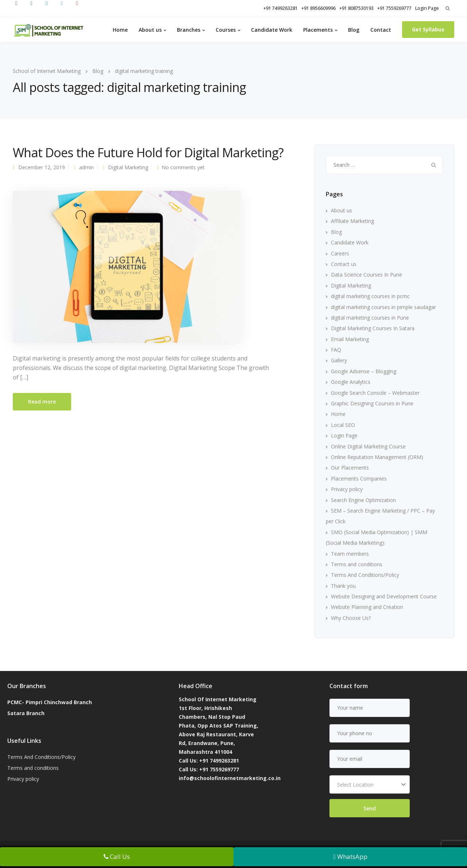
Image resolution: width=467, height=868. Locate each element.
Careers (340, 253)
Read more (42, 402)
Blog (354, 30)
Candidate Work (272, 30)
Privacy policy (347, 489)
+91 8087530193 (356, 8)
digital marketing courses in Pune (370, 318)
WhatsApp (350, 857)
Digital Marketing (128, 167)
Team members (350, 554)
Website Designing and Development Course (384, 596)
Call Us (117, 857)
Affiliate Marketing (352, 221)
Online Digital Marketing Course (368, 446)
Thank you (343, 586)
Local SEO (343, 425)
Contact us (344, 264)
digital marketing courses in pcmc (370, 296)
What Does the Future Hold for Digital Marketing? (148, 153)
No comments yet (183, 167)
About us (150, 30)
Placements (318, 30)
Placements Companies (359, 479)
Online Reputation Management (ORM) (377, 457)
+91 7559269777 (394, 8)
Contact (381, 30)
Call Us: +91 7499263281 (209, 761)
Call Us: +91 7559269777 (209, 769)
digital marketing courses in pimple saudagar (383, 307)
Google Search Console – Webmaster (375, 393)
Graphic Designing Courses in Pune (372, 403)
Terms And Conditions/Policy (365, 575)
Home (120, 30)
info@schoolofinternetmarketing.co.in (230, 778)
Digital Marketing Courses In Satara (373, 328)
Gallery (339, 360)
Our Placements (350, 468)
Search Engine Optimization (363, 500)
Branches (189, 30)
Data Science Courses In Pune (366, 275)
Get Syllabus (428, 29)
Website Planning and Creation (367, 607)
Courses (226, 30)
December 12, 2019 (42, 167)
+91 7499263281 (281, 8)
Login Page (427, 8)
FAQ (336, 350)
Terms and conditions (357, 564)
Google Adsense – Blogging (364, 371)
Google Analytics (351, 382)
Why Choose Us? (351, 618)
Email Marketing (350, 339)
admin (86, 167)
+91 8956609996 (319, 8)
